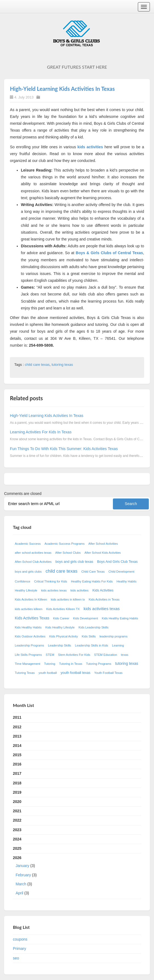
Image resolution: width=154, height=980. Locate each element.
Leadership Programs (29, 645)
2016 (17, 764)
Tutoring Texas (25, 673)
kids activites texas (54, 590)
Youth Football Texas (108, 673)
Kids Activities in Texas (104, 599)
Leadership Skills (60, 645)
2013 (17, 736)
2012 (17, 727)
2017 (17, 773)
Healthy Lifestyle (26, 590)
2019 (17, 792)
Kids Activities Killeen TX (63, 609)
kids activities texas (102, 609)
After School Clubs (68, 553)
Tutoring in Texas (71, 664)
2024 (17, 839)
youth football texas (75, 673)
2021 (17, 811)
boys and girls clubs (28, 572)
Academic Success (28, 544)
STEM (50, 655)
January (22, 866)
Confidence (23, 581)
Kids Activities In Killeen (31, 599)
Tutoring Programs (99, 664)
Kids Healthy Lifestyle (60, 627)
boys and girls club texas (74, 562)
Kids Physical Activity (64, 636)
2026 (77, 877)
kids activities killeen (29, 609)
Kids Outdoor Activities (30, 636)
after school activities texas (33, 553)
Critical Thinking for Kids (51, 581)
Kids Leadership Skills (94, 627)
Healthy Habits (126, 581)
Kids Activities (103, 590)
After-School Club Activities (33, 562)
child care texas (37, 365)
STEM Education (105, 655)
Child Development (122, 572)
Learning (118, 645)
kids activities (90, 147)
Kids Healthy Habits (28, 627)
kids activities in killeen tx (68, 599)
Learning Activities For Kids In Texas (41, 432)
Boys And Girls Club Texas (117, 562)
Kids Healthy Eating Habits (120, 618)
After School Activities (103, 544)
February (23, 875)
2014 (17, 746)
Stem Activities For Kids (74, 655)
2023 (17, 830)
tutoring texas (62, 365)
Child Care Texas (93, 572)
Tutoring (50, 664)
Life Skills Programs (28, 655)
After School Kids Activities (102, 553)
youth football (48, 673)
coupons (20, 939)
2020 (17, 802)
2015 (17, 755)
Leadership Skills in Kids (91, 645)
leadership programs (113, 636)
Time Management (28, 664)
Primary (19, 949)
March (21, 884)
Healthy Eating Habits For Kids (92, 581)
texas (125, 655)
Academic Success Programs (64, 544)
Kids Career (61, 618)
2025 (17, 848)
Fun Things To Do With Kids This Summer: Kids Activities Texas (64, 449)
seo (16, 958)
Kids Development (86, 618)
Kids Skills (89, 636)
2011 (17, 717)
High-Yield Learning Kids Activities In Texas (62, 89)
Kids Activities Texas (32, 618)
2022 (17, 820)
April (19, 893)
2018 (17, 783)
